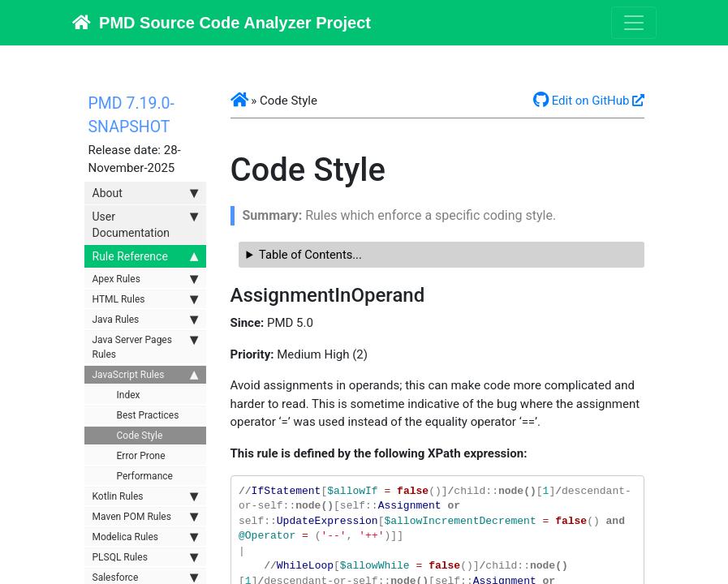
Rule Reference (145, 256)
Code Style (140, 436)
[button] (239, 101)
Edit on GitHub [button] (582, 101)
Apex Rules (145, 279)
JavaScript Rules (145, 375)
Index (129, 395)
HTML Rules (145, 299)
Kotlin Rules (145, 496)
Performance (145, 476)
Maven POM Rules (145, 517)
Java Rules (145, 320)
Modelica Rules (145, 537)
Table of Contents (306, 255)
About (145, 193)
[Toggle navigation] (634, 23)
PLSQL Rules (145, 557)
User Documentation (145, 224)
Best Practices (148, 415)
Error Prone (141, 456)
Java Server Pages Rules (145, 346)
